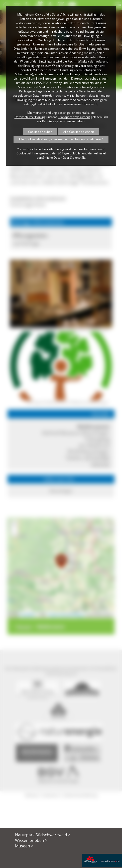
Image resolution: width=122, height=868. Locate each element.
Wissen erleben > (31, 840)
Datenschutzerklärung (30, 117)
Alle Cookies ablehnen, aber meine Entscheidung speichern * (61, 139)
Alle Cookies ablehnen (79, 132)
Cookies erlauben (40, 132)
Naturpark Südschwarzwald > (43, 835)
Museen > (24, 846)
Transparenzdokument (74, 117)
